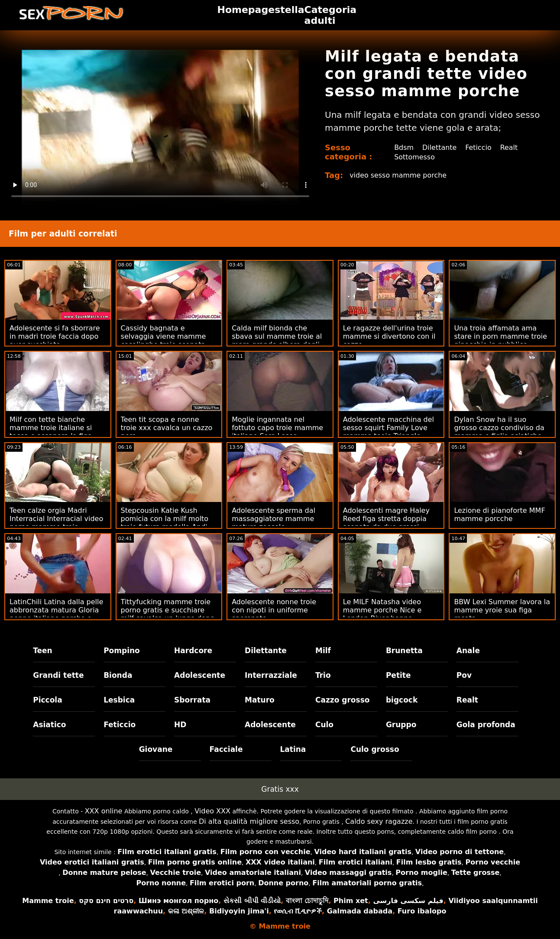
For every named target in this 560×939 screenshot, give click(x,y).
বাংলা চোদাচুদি (307, 901)
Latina (293, 749)
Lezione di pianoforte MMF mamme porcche (499, 515)
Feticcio (479, 147)
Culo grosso (375, 749)
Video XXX (212, 811)
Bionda (118, 675)
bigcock (402, 700)
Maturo (260, 700)
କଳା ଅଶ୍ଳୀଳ (186, 911)
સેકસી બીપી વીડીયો (252, 901)
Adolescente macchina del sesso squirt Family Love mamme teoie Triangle (388, 428)
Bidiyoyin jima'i (239, 911)
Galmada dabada (360, 911)
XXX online (104, 811)
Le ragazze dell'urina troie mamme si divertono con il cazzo (389, 336)
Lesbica (119, 700)
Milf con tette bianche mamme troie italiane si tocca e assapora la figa (51, 428)
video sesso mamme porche (398, 175)
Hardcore (193, 651)
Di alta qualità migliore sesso (249, 821)
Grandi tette (58, 675)
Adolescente (200, 675)
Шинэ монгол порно (178, 901)
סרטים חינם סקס (106, 901)
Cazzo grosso (342, 700)
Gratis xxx (280, 789)
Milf (323, 651)
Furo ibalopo (422, 911)
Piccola (47, 700)
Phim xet (351, 901)
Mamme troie (48, 901)
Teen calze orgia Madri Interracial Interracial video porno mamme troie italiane (56, 523)
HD (180, 725)
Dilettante (440, 147)
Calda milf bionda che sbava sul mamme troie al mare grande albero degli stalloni (277, 340)
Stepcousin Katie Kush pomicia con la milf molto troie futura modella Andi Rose (165, 523)
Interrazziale (271, 675)
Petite (398, 675)
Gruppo (401, 725)
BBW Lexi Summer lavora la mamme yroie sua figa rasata (502, 610)
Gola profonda (486, 725)
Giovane (156, 749)
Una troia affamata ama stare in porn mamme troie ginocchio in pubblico (500, 336)
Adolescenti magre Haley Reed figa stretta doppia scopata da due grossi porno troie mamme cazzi (387, 523)
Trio (323, 675)
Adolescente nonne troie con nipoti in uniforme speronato (274, 610)
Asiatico (49, 725)
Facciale (226, 749)
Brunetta (404, 651)
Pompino (122, 651)
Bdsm (404, 147)
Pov (464, 675)
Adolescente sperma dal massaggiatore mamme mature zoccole (274, 519)
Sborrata (192, 700)
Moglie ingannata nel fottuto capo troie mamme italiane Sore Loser (277, 428)
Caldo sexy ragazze (379, 821)
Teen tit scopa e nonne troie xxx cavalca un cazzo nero (167, 428)
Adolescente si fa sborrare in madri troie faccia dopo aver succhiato (55, 336)
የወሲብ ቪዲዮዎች (298, 911)
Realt (509, 147)
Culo (324, 725)
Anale (468, 651)
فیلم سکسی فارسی (408, 901)
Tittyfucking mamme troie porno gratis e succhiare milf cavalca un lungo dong (168, 610)
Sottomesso (414, 157)
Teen (43, 651)
